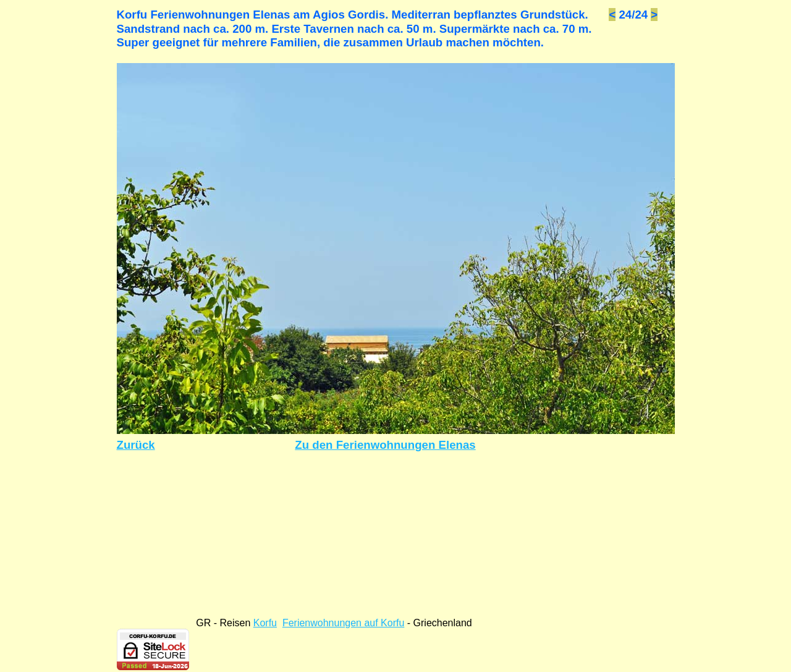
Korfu (265, 623)
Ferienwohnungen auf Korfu (343, 623)
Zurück (136, 445)
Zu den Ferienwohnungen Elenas (385, 445)
